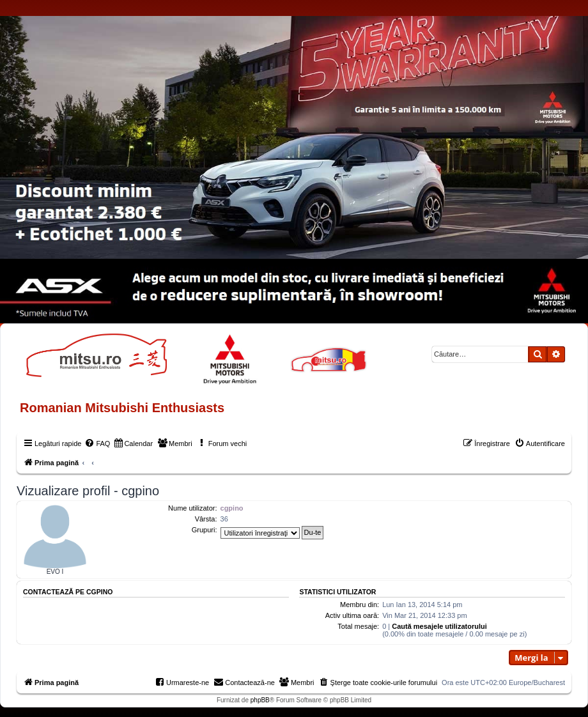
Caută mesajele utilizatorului (439, 626)
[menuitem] (97, 443)
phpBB (260, 700)
